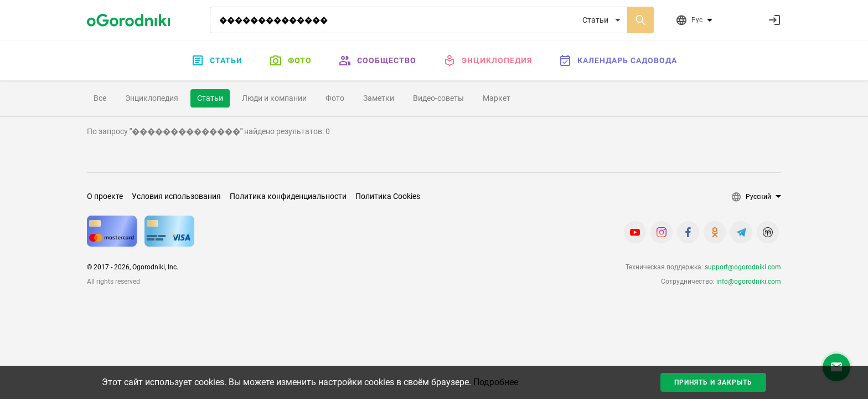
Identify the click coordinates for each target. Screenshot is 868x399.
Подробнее (496, 382)
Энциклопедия (487, 60)
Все (100, 98)
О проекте (105, 196)
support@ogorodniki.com (743, 267)
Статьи (217, 60)
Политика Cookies (388, 196)
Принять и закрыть (713, 382)
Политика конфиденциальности (288, 196)
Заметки (379, 98)
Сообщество (377, 60)
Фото (290, 60)
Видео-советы (438, 98)
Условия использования (176, 196)
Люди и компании (274, 98)
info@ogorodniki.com (749, 282)
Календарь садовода (618, 60)
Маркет (497, 98)
